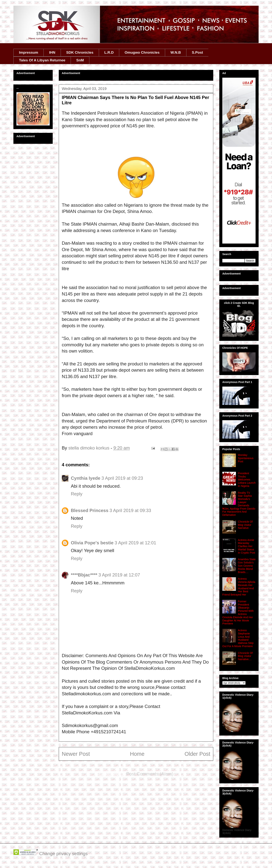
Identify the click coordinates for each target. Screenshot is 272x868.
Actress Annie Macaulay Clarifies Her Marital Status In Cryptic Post (247, 546)
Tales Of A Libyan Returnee (42, 60)
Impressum (29, 52)
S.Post (197, 52)
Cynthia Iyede (86, 478)
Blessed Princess (90, 510)
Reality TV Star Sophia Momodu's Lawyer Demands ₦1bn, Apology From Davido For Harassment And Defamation (239, 504)
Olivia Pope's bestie (92, 543)
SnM (80, 60)
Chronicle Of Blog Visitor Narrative (245, 525)
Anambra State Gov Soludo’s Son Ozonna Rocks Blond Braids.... (247, 566)
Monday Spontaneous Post (246, 458)
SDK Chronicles (80, 52)
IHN (52, 52)
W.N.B (176, 52)
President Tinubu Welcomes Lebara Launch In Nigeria (247, 480)
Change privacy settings (63, 854)
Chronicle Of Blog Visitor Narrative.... (245, 656)
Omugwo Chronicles (142, 52)
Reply (77, 494)
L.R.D (109, 52)
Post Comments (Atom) (150, 774)
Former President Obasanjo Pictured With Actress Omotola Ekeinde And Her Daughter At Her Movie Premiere (238, 613)
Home (137, 754)
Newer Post (76, 754)
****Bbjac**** (84, 575)
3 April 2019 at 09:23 (122, 478)
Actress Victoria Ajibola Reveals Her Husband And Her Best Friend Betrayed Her (239, 587)
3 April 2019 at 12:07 (119, 575)
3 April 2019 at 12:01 (135, 543)
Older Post (197, 754)
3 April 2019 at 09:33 (130, 510)
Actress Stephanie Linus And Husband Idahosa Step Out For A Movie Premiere (238, 638)
